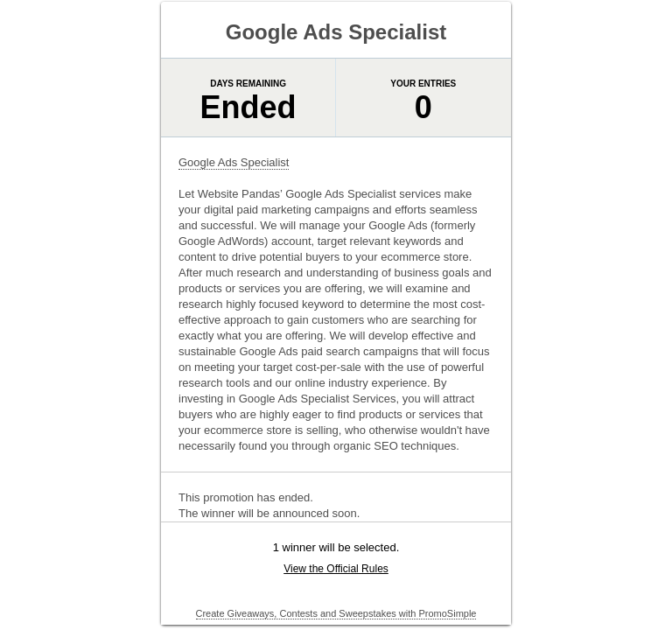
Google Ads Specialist (234, 162)
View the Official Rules (336, 569)
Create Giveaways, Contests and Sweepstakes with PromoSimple (336, 613)
